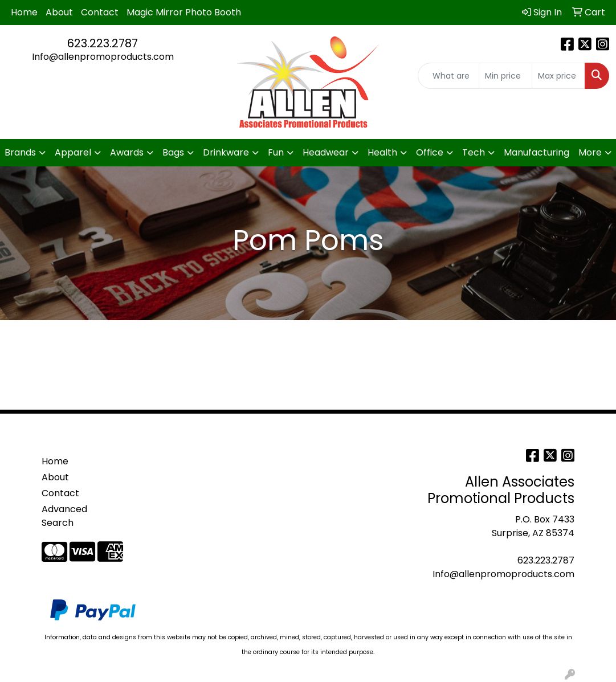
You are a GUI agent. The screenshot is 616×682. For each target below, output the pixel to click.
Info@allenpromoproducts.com (103, 57)
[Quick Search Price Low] (505, 76)
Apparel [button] (73, 152)
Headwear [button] (326, 152)
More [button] (590, 152)
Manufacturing (537, 152)
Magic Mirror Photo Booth (184, 12)
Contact (100, 12)
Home (24, 12)
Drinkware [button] (226, 152)
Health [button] (382, 152)
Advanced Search (64, 516)
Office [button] (430, 152)
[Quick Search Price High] (558, 76)
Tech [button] (474, 152)
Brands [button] (20, 152)
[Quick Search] (449, 76)
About (59, 12)
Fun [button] (276, 152)
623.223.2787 (103, 43)
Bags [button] (173, 152)
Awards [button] (127, 152)
